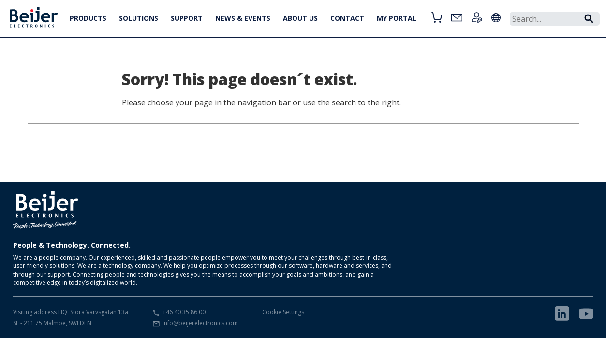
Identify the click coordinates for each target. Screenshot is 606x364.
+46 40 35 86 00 (184, 312)
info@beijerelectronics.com (200, 323)
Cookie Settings (283, 312)
